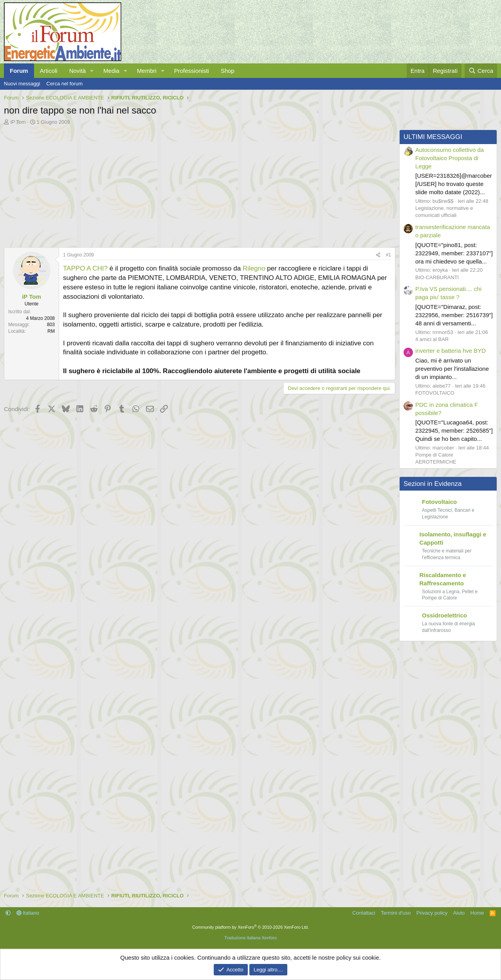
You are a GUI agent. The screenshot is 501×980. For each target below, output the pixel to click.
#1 (388, 255)
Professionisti (192, 71)
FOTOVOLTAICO (435, 393)
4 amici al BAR (432, 339)
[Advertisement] (198, 184)
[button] (92, 71)
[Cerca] (481, 71)
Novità (78, 71)
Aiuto (459, 913)
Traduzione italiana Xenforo (250, 938)
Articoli (49, 71)
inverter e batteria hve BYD (451, 351)
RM (51, 331)
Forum (19, 71)
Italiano (28, 913)
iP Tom (18, 122)
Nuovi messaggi (22, 84)
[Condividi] (378, 255)
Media (111, 71)
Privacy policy (432, 913)
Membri (147, 71)
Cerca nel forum (65, 84)
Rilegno (254, 268)
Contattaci (364, 913)
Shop (228, 71)
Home (477, 913)
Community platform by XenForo (250, 927)
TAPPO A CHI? (85, 268)
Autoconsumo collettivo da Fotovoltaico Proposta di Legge (450, 158)
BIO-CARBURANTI (437, 277)
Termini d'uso (396, 913)
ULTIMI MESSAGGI (433, 137)
